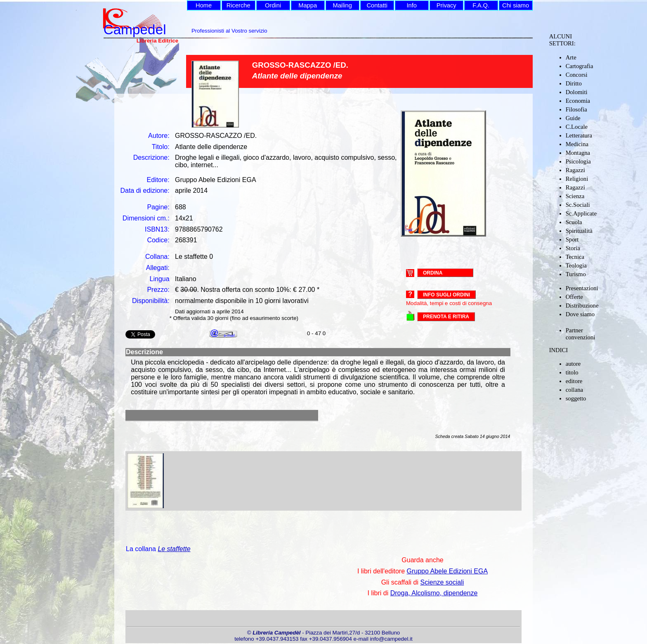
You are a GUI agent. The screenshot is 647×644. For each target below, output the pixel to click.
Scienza (575, 196)
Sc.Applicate (581, 213)
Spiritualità (579, 231)
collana (574, 390)
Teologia (576, 265)
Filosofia (576, 109)
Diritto (574, 83)
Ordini (273, 5)
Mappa (308, 5)
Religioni (577, 179)
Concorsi (577, 75)
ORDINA (433, 272)
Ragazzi (575, 170)
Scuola (574, 222)
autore (573, 364)
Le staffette (174, 549)
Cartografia (580, 66)
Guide (573, 118)
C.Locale (577, 127)
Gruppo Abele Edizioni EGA (447, 571)
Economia (578, 101)
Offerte (574, 297)
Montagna (578, 153)
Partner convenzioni (581, 334)
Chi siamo (516, 5)
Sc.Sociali (578, 205)
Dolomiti (577, 92)
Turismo (576, 274)
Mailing (342, 5)
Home (204, 5)
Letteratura (579, 135)
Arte (571, 57)
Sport (572, 239)
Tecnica (575, 257)
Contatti (377, 5)
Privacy (446, 5)
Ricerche (238, 5)
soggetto (576, 398)
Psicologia (578, 161)
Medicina (577, 144)
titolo (572, 372)
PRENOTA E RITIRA (446, 317)
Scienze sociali (442, 582)
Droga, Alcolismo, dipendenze (434, 593)
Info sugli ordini (446, 295)
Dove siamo (580, 314)
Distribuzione (582, 305)
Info (411, 5)
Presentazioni (582, 288)
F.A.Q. (481, 5)
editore (574, 381)
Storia (573, 248)
